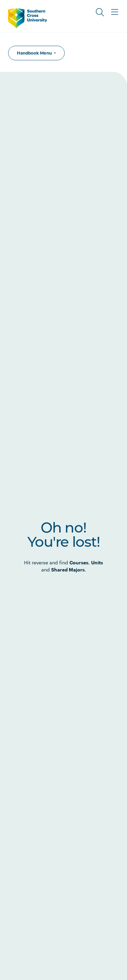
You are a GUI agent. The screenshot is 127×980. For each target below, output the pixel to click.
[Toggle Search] (100, 12)
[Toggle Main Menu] (115, 12)
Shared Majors (68, 570)
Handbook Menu (35, 53)
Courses (79, 562)
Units (97, 562)
